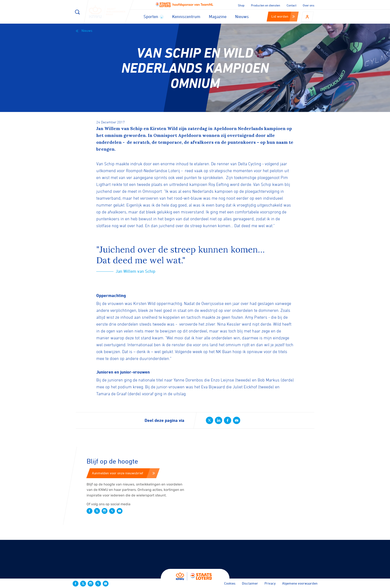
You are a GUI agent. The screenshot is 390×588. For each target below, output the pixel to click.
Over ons (309, 5)
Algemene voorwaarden (300, 583)
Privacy (270, 583)
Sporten (154, 16)
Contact (291, 5)
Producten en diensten (266, 5)
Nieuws (242, 16)
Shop (241, 5)
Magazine (218, 16)
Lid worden (283, 16)
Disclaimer (250, 583)
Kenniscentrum (186, 16)
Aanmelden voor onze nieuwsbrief (123, 473)
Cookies (230, 583)
